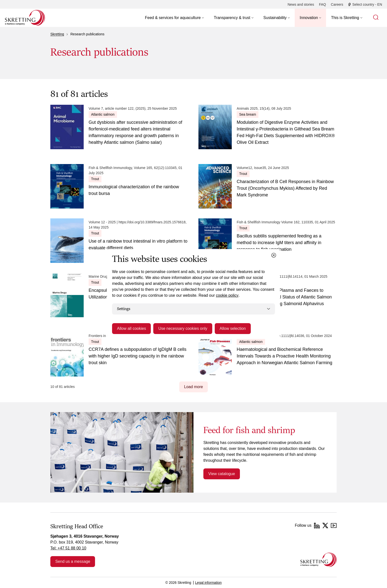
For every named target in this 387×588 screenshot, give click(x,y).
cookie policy (227, 295)
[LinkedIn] (317, 525)
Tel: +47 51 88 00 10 (68, 548)
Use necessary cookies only (183, 328)
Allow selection (233, 328)
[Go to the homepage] (319, 560)
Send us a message (73, 561)
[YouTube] (334, 525)
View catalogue (222, 474)
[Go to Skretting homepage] (25, 18)
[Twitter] (325, 525)
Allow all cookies (131, 328)
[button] (174, 18)
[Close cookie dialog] (274, 255)
